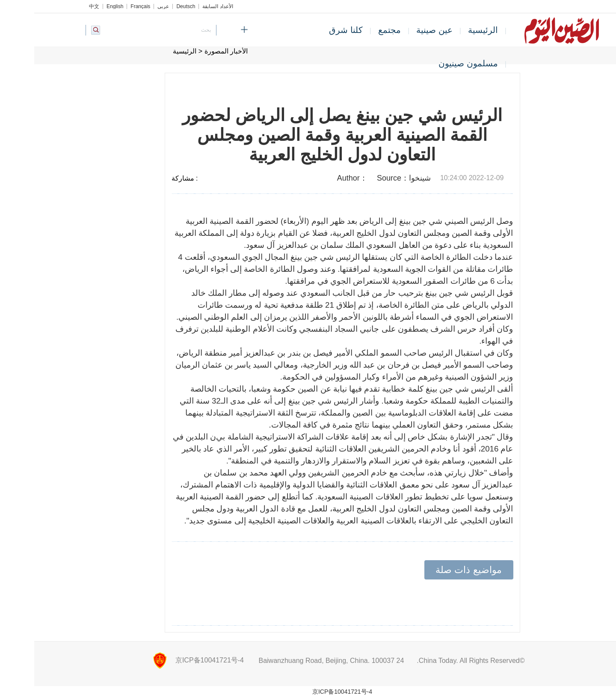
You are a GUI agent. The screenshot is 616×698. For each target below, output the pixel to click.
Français (106, 6)
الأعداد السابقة (183, 6)
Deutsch (151, 6)
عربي (129, 6)
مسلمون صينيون (434, 63)
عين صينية (400, 30)
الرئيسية (449, 30)
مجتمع (355, 30)
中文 (60, 6)
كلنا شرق (312, 30)
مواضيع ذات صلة (434, 570)
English (81, 6)
